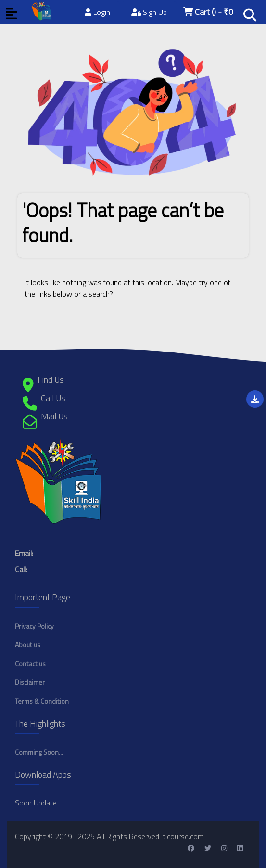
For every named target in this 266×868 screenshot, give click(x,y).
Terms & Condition (42, 701)
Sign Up (149, 12)
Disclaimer (30, 682)
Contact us (30, 663)
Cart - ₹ (208, 12)
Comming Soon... (39, 752)
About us (28, 645)
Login (97, 12)
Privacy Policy (34, 626)
